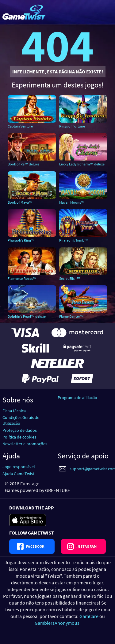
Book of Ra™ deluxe (23, 164)
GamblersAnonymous (57, 623)
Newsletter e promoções (25, 444)
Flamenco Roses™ (22, 278)
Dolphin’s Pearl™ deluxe (27, 316)
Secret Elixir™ (70, 278)
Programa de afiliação (77, 398)
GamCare (89, 616)
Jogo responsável (19, 467)
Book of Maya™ (20, 202)
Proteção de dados (20, 430)
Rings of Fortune (72, 126)
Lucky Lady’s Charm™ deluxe (82, 164)
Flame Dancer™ (71, 316)
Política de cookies (19, 437)
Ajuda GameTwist (18, 474)
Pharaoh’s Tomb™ (74, 240)
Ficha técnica (14, 411)
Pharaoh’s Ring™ (21, 240)
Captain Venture (20, 126)
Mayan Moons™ (72, 202)
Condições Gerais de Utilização (21, 420)
